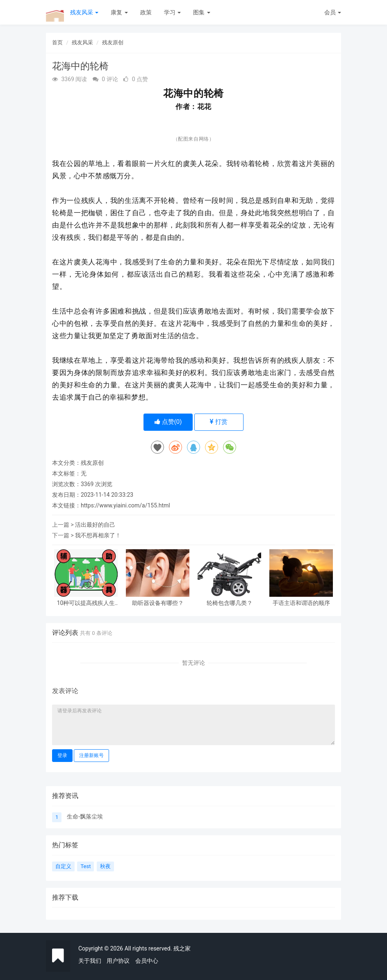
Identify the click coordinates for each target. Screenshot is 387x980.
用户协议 (118, 961)
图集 (201, 12)
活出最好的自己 (95, 525)
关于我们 (90, 961)
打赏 (219, 422)
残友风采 (84, 12)
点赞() (168, 422)
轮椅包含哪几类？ (230, 603)
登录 (62, 755)
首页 (57, 42)
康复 (119, 12)
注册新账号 (91, 755)
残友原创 (113, 42)
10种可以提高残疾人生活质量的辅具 (86, 603)
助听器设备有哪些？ (158, 603)
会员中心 (147, 961)
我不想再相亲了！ (98, 535)
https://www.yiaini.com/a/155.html (125, 505)
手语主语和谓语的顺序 (301, 603)
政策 (146, 12)
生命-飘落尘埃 (85, 816)
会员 (333, 12)
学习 (172, 12)
